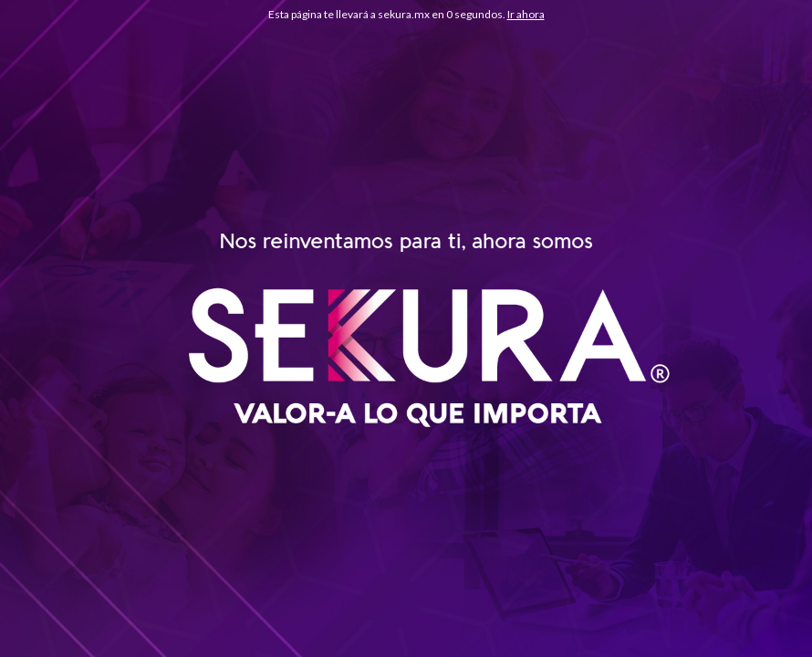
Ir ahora (526, 14)
